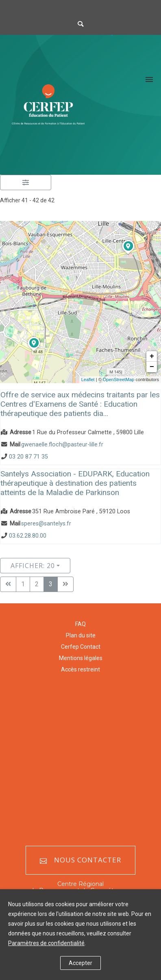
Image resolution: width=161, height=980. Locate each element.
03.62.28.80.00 (28, 536)
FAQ (80, 624)
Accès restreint (80, 669)
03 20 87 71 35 (28, 457)
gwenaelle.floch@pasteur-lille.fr (62, 445)
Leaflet (88, 380)
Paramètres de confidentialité (46, 943)
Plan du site (81, 635)
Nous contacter (80, 860)
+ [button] (152, 356)
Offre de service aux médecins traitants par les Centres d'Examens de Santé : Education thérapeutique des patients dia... (80, 404)
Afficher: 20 (33, 566)
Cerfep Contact (81, 647)
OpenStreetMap (119, 380)
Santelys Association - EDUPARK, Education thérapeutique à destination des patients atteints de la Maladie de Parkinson (75, 483)
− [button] (152, 367)
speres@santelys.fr (46, 524)
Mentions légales (81, 658)
